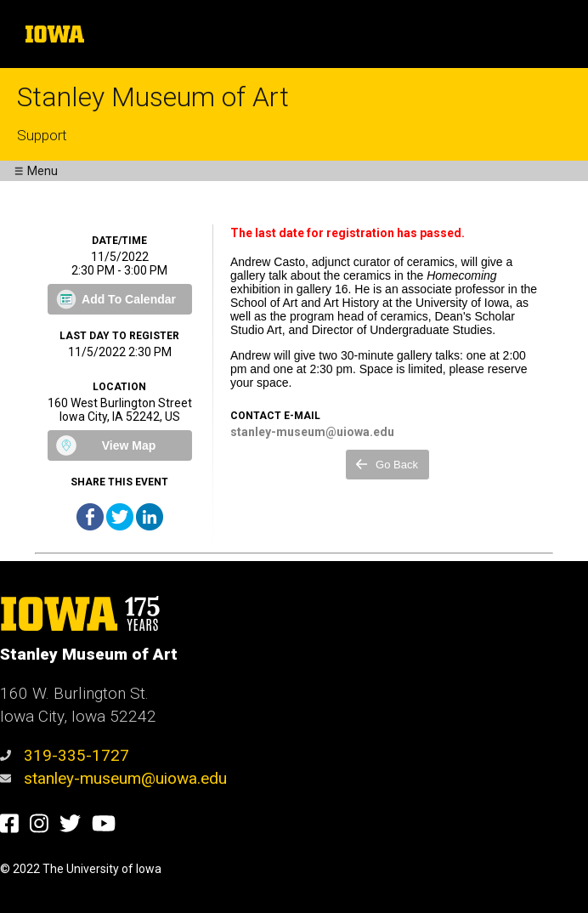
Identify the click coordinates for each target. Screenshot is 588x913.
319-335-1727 (65, 755)
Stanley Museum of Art (153, 97)
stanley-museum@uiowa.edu (113, 778)
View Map (129, 445)
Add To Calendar (129, 299)
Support (42, 135)
